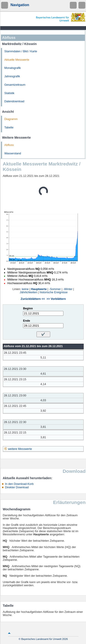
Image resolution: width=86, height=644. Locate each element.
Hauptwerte (39, 289)
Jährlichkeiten (28, 292)
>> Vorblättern (56, 299)
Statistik (9, 93)
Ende (27, 321)
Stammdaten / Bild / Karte (21, 51)
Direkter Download (17, 487)
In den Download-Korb (19, 484)
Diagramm (11, 119)
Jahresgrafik (12, 76)
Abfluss (9, 145)
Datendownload (14, 101)
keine (25, 289)
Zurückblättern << (33, 299)
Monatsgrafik (13, 68)
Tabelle (9, 128)
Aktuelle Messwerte (17, 60)
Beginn (28, 308)
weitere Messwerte (20, 449)
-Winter (68, 289)
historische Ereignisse (54, 292)
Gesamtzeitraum (15, 85)
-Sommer (55, 289)
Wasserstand (13, 153)
